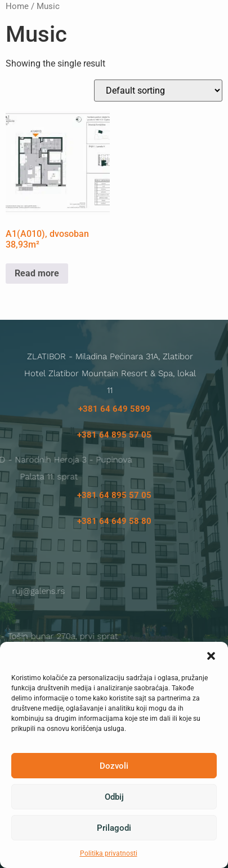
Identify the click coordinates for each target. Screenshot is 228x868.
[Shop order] (158, 91)
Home (17, 6)
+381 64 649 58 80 (114, 521)
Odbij (114, 797)
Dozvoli (114, 766)
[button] (211, 656)
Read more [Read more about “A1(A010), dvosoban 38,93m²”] (37, 273)
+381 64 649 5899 (114, 409)
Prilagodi (114, 828)
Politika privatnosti (109, 853)
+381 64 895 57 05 (114, 435)
